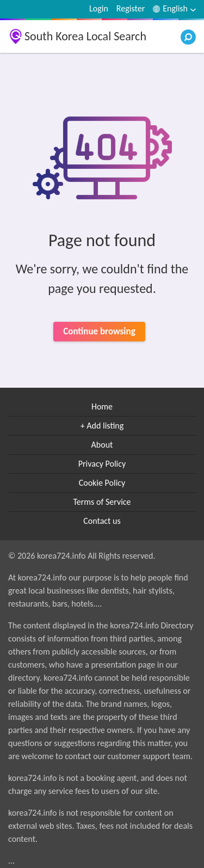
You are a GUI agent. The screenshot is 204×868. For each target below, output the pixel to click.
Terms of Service (102, 502)
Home (102, 407)
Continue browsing (99, 331)
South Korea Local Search (85, 36)
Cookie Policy (102, 483)
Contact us (102, 521)
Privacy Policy (102, 464)
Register (131, 8)
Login (99, 8)
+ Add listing (102, 426)
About (102, 445)
